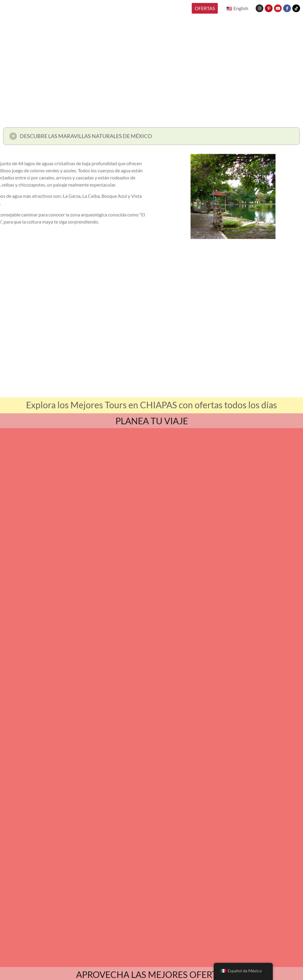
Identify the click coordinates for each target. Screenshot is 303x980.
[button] (151, 138)
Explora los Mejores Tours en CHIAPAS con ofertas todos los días (151, 405)
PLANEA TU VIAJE (152, 421)
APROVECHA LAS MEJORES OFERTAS (152, 974)
